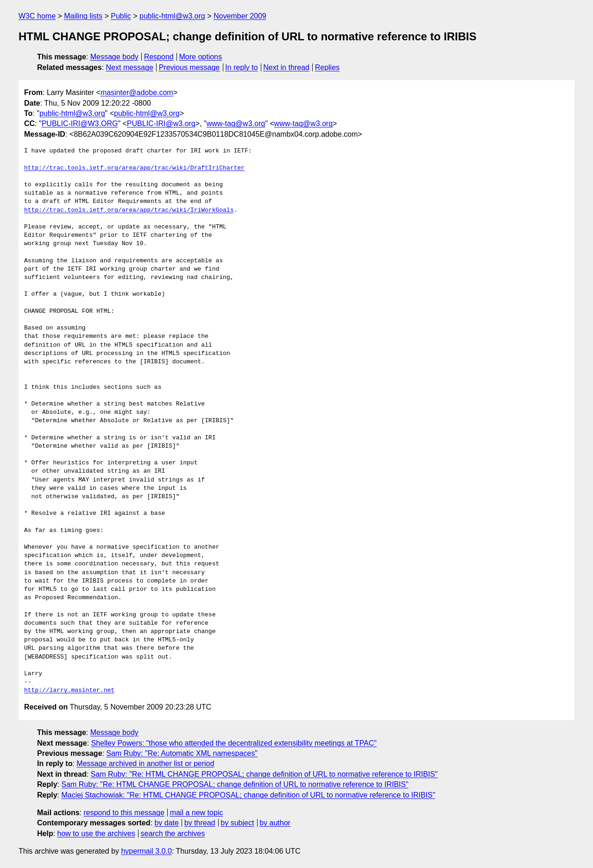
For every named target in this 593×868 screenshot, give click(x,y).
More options (201, 57)
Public (121, 16)
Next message (130, 67)
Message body (114, 57)
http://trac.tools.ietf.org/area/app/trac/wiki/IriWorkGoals (129, 210)
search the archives (173, 833)
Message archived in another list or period (145, 763)
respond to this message (124, 813)
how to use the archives (96, 833)
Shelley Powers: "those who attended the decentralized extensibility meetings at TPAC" (234, 743)
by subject (237, 823)
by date (166, 823)
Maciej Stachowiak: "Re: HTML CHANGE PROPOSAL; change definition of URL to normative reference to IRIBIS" (248, 795)
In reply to (241, 67)
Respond (159, 57)
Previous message (189, 67)
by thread (200, 823)
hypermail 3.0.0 (146, 851)
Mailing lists (83, 16)
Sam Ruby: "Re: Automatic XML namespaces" (182, 753)
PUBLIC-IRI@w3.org (161, 124)
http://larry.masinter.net (69, 691)
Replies (327, 67)
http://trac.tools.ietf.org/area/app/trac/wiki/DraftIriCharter (134, 168)
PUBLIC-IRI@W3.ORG (80, 124)
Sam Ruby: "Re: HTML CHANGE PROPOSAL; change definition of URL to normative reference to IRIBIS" (264, 774)
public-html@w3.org (172, 16)
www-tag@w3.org (236, 124)
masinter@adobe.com (137, 92)
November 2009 (240, 16)
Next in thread (286, 67)
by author (275, 823)
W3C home (37, 16)
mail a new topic (197, 813)
